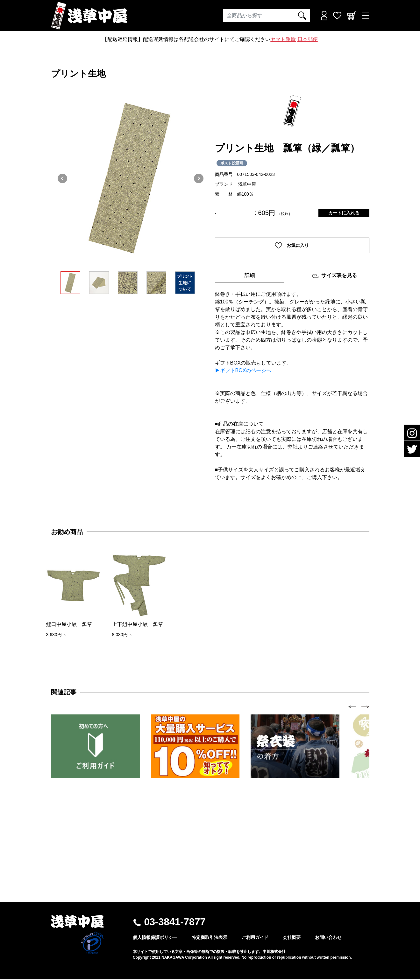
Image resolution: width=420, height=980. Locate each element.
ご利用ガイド (255, 938)
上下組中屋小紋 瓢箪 (138, 625)
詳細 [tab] (250, 276)
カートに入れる (344, 213)
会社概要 (292, 938)
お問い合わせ (328, 938)
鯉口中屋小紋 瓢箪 (69, 625)
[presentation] (352, 707)
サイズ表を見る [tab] (335, 277)
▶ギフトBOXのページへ (243, 371)
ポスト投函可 (232, 163)
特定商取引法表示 (210, 938)
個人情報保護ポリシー (155, 938)
